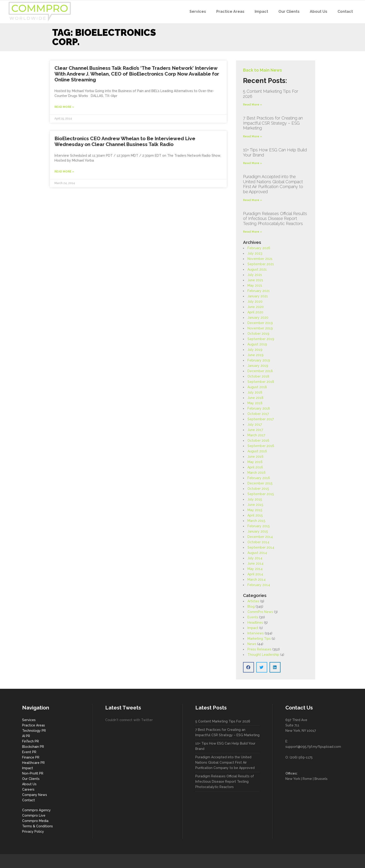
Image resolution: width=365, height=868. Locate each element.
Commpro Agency (36, 810)
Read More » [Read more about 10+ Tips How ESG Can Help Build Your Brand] (252, 163)
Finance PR (31, 757)
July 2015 (255, 499)
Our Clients (31, 779)
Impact (253, 628)
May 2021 (255, 285)
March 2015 (256, 521)
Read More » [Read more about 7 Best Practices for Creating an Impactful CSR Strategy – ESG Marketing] (252, 136)
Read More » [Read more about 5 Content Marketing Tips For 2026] (252, 105)
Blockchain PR (33, 747)
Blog (251, 606)
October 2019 (258, 334)
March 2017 (256, 435)
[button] (248, 667)
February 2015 (259, 526)
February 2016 (259, 478)
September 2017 (261, 419)
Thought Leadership (263, 655)
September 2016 (261, 446)
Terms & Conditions (37, 826)
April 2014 (255, 574)
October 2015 (258, 489)
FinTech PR (30, 741)
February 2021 (259, 291)
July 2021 (255, 275)
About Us (29, 784)
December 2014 (260, 537)
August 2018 (257, 387)
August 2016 (257, 451)
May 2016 (255, 462)
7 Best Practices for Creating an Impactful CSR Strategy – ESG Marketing (273, 123)
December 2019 (260, 323)
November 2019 (260, 328)
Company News (35, 795)
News (252, 644)
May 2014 (255, 569)
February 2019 (259, 360)
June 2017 (255, 430)
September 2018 (261, 382)
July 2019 (255, 350)
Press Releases (259, 649)
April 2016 (255, 467)
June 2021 (255, 280)
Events (253, 617)
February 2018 (259, 408)
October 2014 (258, 542)
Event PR (29, 752)
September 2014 (261, 547)
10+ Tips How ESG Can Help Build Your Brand (225, 746)
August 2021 (257, 269)
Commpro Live (34, 815)
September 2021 (261, 264)
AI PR (26, 736)
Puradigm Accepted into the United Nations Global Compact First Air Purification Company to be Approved (273, 184)
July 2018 (255, 392)
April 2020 (255, 312)
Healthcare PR (33, 763)
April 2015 (255, 515)
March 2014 (257, 580)
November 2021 (260, 259)
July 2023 (255, 253)
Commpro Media (35, 821)
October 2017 (258, 414)
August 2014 (257, 553)
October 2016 (258, 441)
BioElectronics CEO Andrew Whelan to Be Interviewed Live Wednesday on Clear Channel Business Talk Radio (125, 141)
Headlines (255, 623)
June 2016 (255, 457)
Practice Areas (34, 725)
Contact (29, 800)
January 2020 (258, 318)
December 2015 (260, 483)
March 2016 (257, 473)
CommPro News (260, 612)
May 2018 (255, 403)
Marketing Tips (259, 639)
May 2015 (255, 510)
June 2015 (255, 505)
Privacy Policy (33, 832)
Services (29, 720)
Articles (253, 601)
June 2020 (256, 307)
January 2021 (258, 296)
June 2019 (255, 355)
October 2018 (258, 376)
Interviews (256, 633)
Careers (28, 789)
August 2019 (257, 344)
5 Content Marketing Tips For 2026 (223, 721)
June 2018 (255, 398)
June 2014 (255, 563)
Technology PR (34, 731)
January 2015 (258, 531)
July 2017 (255, 424)
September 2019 (261, 339)
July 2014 (255, 558)
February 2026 (259, 248)
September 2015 (261, 494)
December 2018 (260, 371)
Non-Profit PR (33, 773)
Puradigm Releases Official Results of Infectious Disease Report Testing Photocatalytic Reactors (275, 219)
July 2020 (255, 301)
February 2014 (259, 585)
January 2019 (258, 366)
